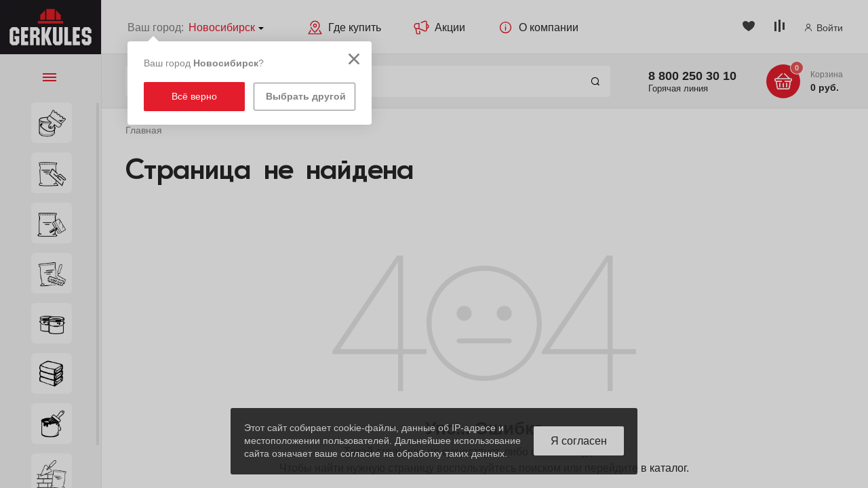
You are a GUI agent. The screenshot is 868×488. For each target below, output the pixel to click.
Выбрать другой (306, 96)
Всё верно (194, 96)
